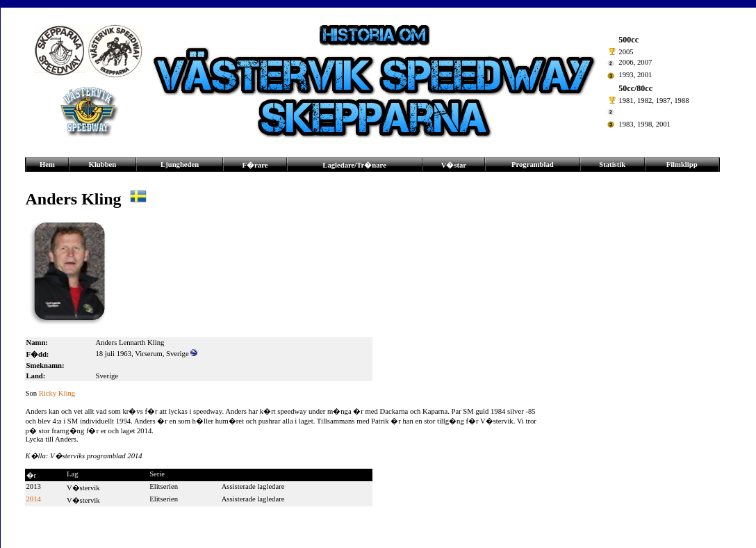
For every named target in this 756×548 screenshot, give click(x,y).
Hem (47, 164)
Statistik (612, 164)
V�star (454, 165)
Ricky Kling (57, 393)
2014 (34, 499)
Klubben (103, 164)
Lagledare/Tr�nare (354, 165)
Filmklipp (682, 164)
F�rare (255, 165)
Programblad (533, 164)
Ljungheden (180, 164)
